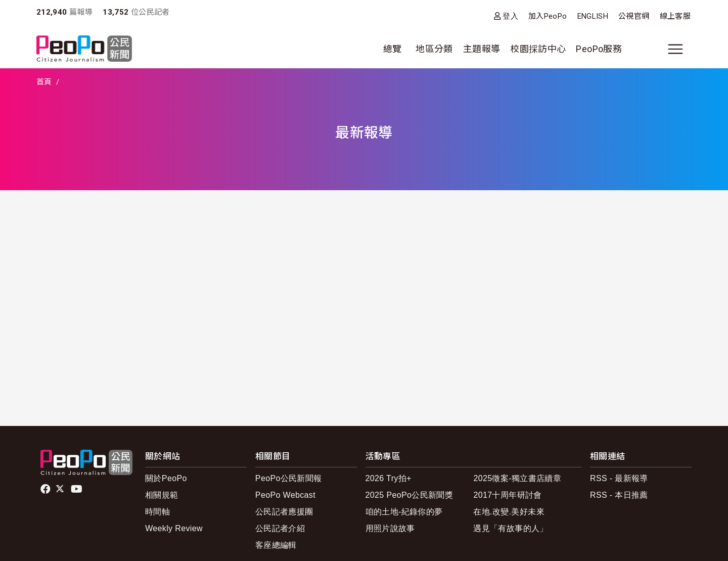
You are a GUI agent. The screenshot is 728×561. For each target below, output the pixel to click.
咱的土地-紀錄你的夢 (404, 512)
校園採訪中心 (538, 49)
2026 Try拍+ (389, 478)
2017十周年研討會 (507, 495)
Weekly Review (174, 528)
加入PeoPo (548, 16)
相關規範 (162, 495)
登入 (510, 16)
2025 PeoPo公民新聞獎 (409, 495)
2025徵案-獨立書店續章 (517, 478)
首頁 (44, 82)
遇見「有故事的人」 (510, 528)
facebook (46, 489)
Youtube (77, 489)
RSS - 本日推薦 (619, 495)
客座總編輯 (276, 545)
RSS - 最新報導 (619, 478)
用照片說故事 (390, 528)
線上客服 (675, 16)
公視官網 (634, 16)
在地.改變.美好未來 (509, 512)
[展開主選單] (675, 49)
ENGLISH (593, 16)
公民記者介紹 (280, 528)
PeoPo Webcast (285, 495)
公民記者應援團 (284, 512)
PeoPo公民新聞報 (289, 478)
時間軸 (157, 512)
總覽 (393, 49)
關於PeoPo (166, 478)
